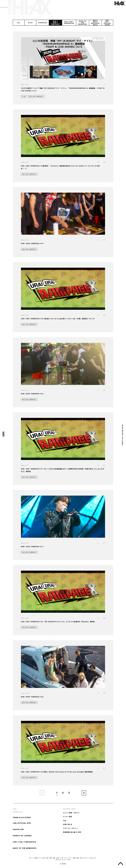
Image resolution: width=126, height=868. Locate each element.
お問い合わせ (68, 824)
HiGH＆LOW (18, 829)
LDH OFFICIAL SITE (22, 823)
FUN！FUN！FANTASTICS (24, 842)
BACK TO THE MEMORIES (25, 848)
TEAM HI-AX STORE (22, 818)
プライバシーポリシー (71, 828)
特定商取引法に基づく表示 (72, 832)
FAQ (65, 820)
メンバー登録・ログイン (71, 813)
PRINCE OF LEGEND (22, 836)
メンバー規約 (68, 817)
